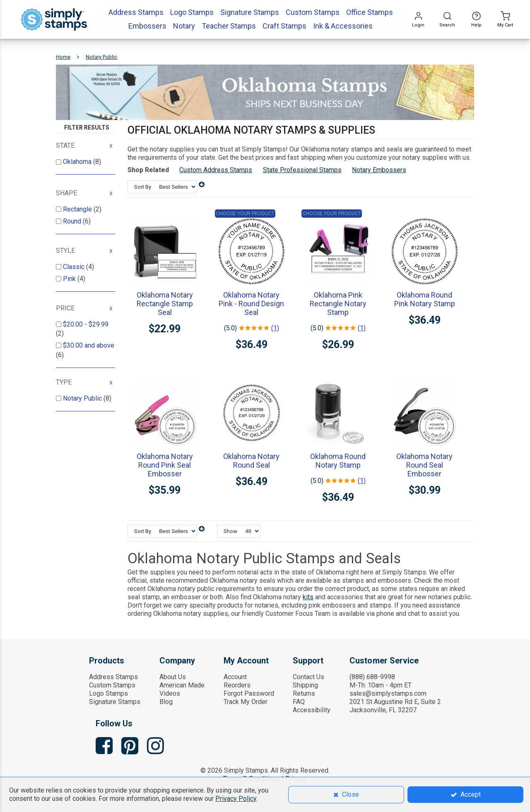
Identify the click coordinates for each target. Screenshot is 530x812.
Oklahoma (78, 162)
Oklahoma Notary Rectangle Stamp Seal (165, 304)
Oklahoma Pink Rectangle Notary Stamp (338, 304)
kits (308, 597)
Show (230, 531)
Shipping (305, 685)
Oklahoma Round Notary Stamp (338, 461)
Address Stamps (113, 677)
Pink (70, 279)
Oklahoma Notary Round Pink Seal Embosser (165, 465)
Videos (170, 693)
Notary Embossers (379, 170)
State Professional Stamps (302, 170)
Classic (75, 267)
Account (235, 677)
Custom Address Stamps (216, 170)
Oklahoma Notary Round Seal (251, 461)
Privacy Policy (236, 799)
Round (73, 221)
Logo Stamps (108, 693)
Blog (166, 702)
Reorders (237, 685)
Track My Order (246, 702)
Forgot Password (249, 693)
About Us (173, 677)
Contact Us (308, 677)
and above (89, 345)
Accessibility (312, 710)
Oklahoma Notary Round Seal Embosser (424, 465)
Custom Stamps (112, 685)
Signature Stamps (115, 702)
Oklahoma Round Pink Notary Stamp (425, 299)
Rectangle (78, 209)
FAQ (299, 702)
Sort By (143, 187)
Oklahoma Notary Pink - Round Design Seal (251, 304)
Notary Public (83, 398)
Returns (304, 693)
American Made (182, 685)
